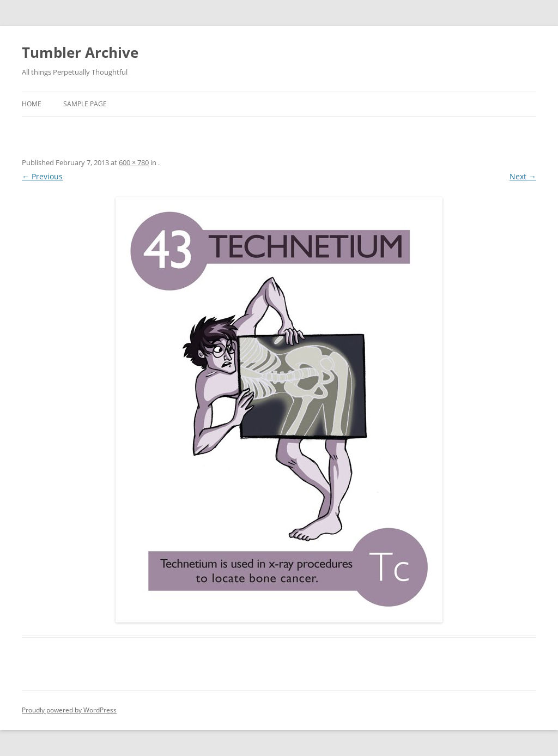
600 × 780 (134, 162)
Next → (523, 176)
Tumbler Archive (80, 52)
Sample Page (85, 104)
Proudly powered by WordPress (69, 710)
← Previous (42, 176)
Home (32, 104)
